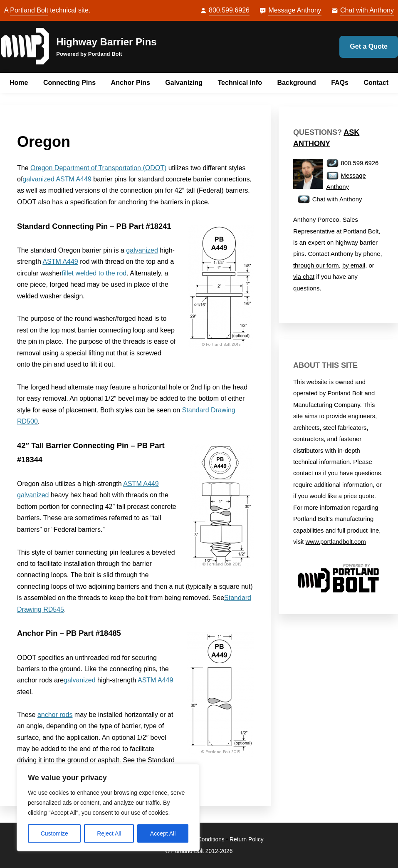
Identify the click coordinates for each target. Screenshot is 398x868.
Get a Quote (369, 46)
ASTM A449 (73, 179)
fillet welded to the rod (94, 273)
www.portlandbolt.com (336, 542)
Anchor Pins (131, 83)
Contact (376, 83)
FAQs (340, 83)
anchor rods (55, 715)
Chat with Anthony (367, 10)
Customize (54, 833)
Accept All (163, 833)
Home (19, 83)
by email (354, 265)
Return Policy (247, 839)
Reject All (109, 833)
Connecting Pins (69, 83)
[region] (108, 808)
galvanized (38, 179)
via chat (304, 277)
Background (296, 83)
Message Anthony (295, 10)
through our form (316, 265)
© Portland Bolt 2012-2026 (199, 851)
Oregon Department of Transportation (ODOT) (98, 168)
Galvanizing (184, 83)
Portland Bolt (29, 10)
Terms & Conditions (200, 839)
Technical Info (240, 83)
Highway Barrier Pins (106, 42)
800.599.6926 (229, 10)
